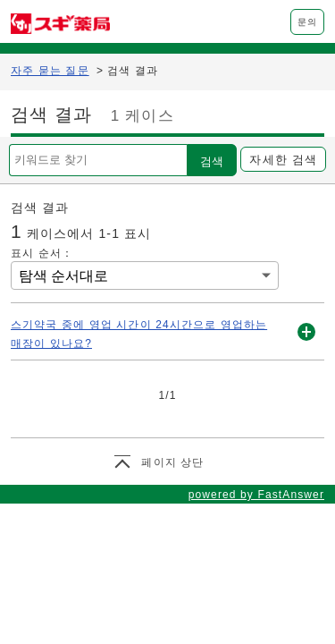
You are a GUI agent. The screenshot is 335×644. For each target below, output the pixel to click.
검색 (212, 161)
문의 (307, 22)
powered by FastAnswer (256, 495)
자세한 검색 (283, 160)
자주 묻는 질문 (50, 71)
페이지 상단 (172, 462)
